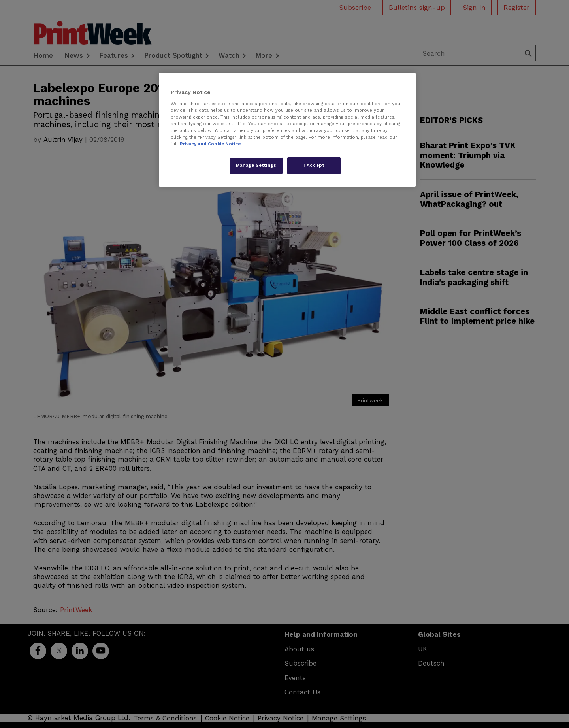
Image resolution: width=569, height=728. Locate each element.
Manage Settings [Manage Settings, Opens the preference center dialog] (256, 165)
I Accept (314, 165)
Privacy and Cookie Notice (210, 144)
